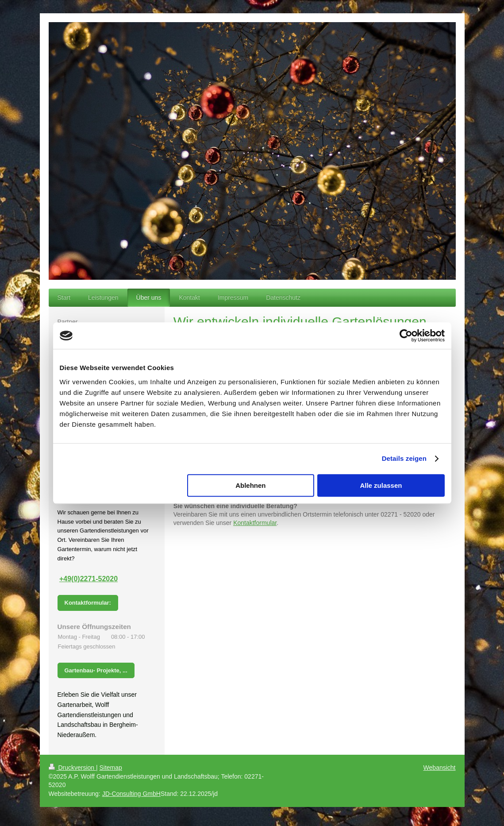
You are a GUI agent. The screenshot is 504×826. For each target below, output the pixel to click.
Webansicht (440, 768)
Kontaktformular (255, 523)
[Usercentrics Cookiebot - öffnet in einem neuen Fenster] (406, 336)
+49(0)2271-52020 (88, 579)
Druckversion (72, 768)
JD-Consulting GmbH (131, 794)
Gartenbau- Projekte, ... (96, 670)
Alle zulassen (381, 485)
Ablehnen (250, 485)
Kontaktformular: (88, 603)
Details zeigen (404, 458)
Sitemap (111, 768)
